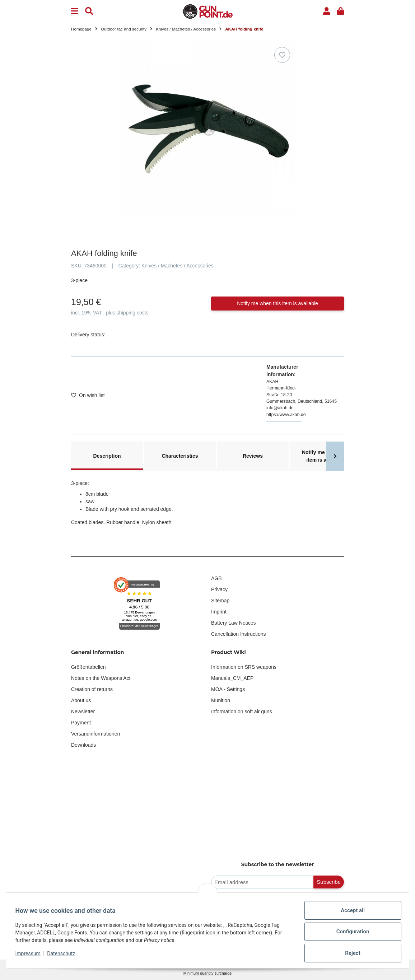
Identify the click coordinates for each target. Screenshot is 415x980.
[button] (327, 11)
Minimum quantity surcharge (207, 973)
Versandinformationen (95, 734)
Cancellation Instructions (239, 634)
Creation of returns (92, 689)
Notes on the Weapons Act (101, 678)
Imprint (219, 612)
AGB (216, 578)
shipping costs (133, 313)
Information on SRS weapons (244, 667)
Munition (221, 700)
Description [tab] (107, 456)
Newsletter (83, 711)
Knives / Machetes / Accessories (178, 266)
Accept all (351, 910)
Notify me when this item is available (278, 303)
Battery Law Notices (234, 623)
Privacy (219, 589)
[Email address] (262, 882)
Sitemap (220, 601)
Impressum (30, 953)
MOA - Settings (228, 689)
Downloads (83, 745)
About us (81, 700)
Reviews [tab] (253, 456)
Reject (350, 953)
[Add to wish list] (282, 55)
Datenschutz (64, 953)
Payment (81, 723)
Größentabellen (88, 667)
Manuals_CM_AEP (232, 678)
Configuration (350, 932)
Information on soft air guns (242, 711)
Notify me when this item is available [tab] (326, 456)
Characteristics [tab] (180, 456)
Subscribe (329, 882)
